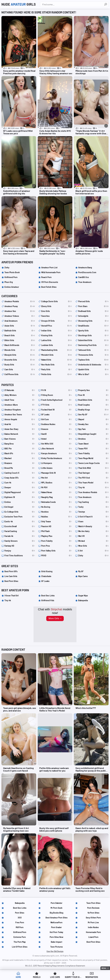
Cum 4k (20, 483)
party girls (56, 370)
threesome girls (93, 355)
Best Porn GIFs (11, 571)
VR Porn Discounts (50, 282)
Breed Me (20, 468)
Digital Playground (20, 492)
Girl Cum (56, 419)
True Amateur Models (93, 492)
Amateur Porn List (49, 267)
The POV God (93, 478)
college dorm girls (56, 301)
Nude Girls (19, 4)
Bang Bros (20, 444)
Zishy (7, 267)
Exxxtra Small (20, 526)
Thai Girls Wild (93, 468)
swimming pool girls (93, 345)
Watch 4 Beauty (93, 526)
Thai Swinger (93, 473)
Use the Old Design (55, 951)
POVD (56, 556)
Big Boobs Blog (57, 913)
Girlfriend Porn (11, 277)
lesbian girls (56, 345)
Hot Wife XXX (56, 444)
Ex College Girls (20, 512)
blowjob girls (20, 355)
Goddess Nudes (56, 424)
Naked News (56, 492)
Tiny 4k (93, 487)
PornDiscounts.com (87, 272)
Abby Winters (20, 395)
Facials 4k (20, 536)
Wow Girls (93, 546)
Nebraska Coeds (56, 502)
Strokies (93, 439)
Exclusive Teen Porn (20, 517)
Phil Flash (56, 531)
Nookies (56, 512)
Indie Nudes (93, 927)
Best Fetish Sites (49, 287)
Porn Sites (20, 913)
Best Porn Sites (11, 581)
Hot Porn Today (56, 932)
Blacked (20, 458)
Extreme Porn (20, 937)
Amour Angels (20, 419)
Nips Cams (83, 576)
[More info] (34, 66)
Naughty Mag (56, 497)
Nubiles (56, 517)
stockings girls (93, 335)
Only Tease (56, 522)
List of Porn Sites (20, 947)
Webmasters (92, 977)
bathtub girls (20, 331)
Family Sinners (20, 541)
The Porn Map (20, 942)
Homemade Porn (93, 932)
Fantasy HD (20, 546)
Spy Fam (93, 429)
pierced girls (93, 301)
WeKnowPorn (56, 922)
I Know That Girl (11, 596)
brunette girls (20, 360)
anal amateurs (20, 321)
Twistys (93, 512)
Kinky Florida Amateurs (56, 458)
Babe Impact (57, 942)
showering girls (93, 321)
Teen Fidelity (93, 453)
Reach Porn (46, 277)
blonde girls (20, 350)
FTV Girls (56, 405)
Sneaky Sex (93, 424)
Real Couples (93, 405)
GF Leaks (56, 415)
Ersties (20, 502)
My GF (81, 571)
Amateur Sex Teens (20, 415)
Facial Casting (20, 531)
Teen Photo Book (12, 272)
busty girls (20, 365)
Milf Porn (20, 927)
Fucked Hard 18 (56, 410)
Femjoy (20, 551)
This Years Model (93, 483)
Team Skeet (93, 444)
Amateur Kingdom (20, 410)
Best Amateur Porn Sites (57, 918)
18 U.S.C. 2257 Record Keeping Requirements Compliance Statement (55, 966)
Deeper (20, 487)
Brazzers (20, 463)
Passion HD (56, 526)
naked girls (56, 360)
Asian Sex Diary (20, 429)
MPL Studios (56, 483)
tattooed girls (93, 350)
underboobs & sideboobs (93, 365)
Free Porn (20, 922)
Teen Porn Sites (93, 903)
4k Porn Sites (93, 913)
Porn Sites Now (57, 937)
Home (18, 977)
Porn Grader (56, 927)
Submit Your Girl (73, 977)
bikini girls (20, 340)
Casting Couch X (20, 473)
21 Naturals (20, 390)
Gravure (56, 429)
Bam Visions (20, 439)
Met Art (56, 478)
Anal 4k (20, 424)
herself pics (56, 326)
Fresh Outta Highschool (56, 400)
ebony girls (56, 306)
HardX (56, 434)
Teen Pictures (57, 947)
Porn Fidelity (56, 541)
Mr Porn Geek (56, 908)
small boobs (93, 326)
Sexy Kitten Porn (93, 918)
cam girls (20, 370)
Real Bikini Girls (93, 400)
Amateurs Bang (85, 267)
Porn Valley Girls (56, 551)
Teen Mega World (93, 458)
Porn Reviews (93, 908)
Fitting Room (56, 395)
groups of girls (56, 321)
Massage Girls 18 (56, 473)
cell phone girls (20, 374)
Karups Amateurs (56, 453)
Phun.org (9, 282)
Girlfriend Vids (48, 600)
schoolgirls (93, 316)
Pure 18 (93, 395)
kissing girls (56, 335)
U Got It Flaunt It (93, 517)
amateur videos (20, 316)
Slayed (93, 419)
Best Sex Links (48, 596)
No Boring (56, 507)
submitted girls (93, 340)
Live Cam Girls (11, 576)
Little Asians (56, 468)
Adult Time (20, 400)
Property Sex (93, 390)
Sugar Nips (83, 596)
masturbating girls (56, 350)
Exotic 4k (20, 522)
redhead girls (93, 311)
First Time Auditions (20, 556)
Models (37, 977)
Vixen (93, 522)
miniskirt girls (56, 355)
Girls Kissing (47, 571)
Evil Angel (20, 507)
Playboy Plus (56, 536)
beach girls (20, 335)
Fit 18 (56, 390)
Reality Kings (93, 410)
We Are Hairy (93, 531)
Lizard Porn (93, 937)
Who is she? (93, 374)
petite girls (56, 374)
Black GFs (20, 453)
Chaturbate (46, 576)
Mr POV (56, 487)
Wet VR (93, 536)
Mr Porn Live (93, 922)
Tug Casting (93, 502)
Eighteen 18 (20, 497)
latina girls (56, 340)
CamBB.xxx (84, 277)
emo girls (56, 311)
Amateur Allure (20, 405)
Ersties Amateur (12, 287)
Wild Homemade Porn (51, 272)
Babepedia (83, 600)
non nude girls (56, 365)
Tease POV (93, 449)
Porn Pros (56, 546)
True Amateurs (85, 282)
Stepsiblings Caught (93, 434)
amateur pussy (20, 306)
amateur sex (20, 311)
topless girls (93, 360)
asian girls (20, 326)
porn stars (93, 306)
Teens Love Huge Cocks (93, 463)
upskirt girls (93, 370)
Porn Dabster (57, 903)
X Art (93, 551)
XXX (20, 918)
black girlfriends (20, 345)
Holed (56, 439)
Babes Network (20, 434)
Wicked (93, 541)
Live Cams (55, 977)
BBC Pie (20, 449)
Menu (104, 968)
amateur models (20, 301)
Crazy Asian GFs (20, 478)
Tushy (93, 507)
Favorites (56, 316)
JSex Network (56, 449)
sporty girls (93, 331)
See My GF (93, 415)
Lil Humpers (56, 463)
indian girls (56, 331)
